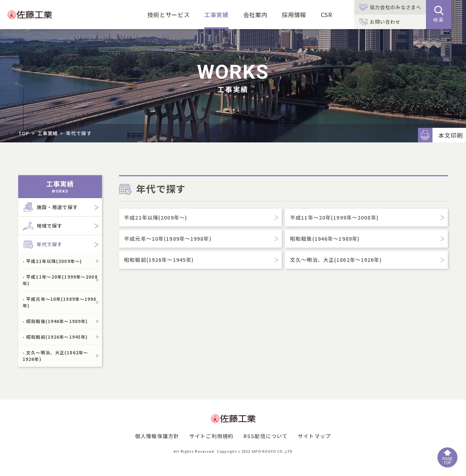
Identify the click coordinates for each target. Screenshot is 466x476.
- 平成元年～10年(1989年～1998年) (60, 302)
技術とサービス (169, 15)
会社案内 (255, 15)
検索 (439, 14)
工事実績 (216, 15)
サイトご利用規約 (211, 436)
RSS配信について (266, 436)
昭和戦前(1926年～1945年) (159, 260)
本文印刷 (451, 135)
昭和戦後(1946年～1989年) (325, 239)
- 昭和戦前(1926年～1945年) (55, 337)
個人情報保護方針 (157, 436)
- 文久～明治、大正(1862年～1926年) (55, 356)
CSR (327, 15)
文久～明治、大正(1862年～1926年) (336, 260)
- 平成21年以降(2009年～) (52, 261)
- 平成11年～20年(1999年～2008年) (60, 280)
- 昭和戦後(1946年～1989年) (55, 321)
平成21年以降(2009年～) (156, 217)
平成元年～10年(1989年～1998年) (168, 239)
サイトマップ (314, 436)
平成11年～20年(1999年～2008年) (334, 217)
